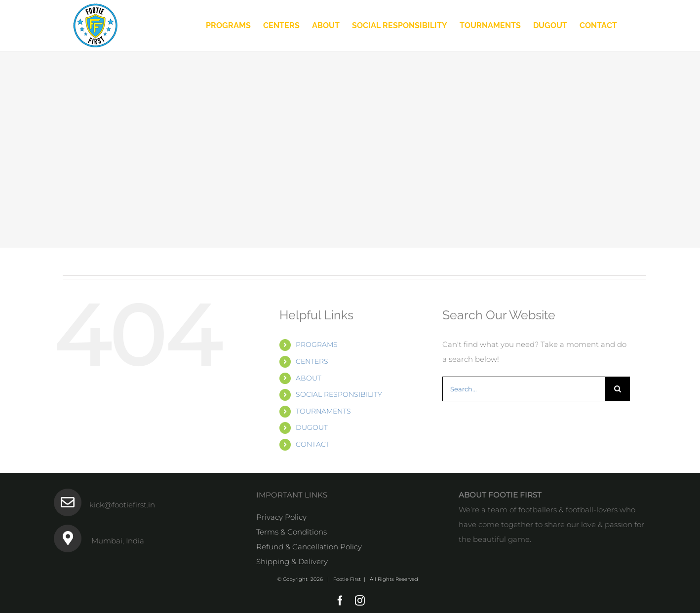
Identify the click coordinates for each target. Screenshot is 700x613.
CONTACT (313, 444)
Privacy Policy (281, 517)
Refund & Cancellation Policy (309, 547)
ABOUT (309, 378)
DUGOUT (312, 427)
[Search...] (524, 389)
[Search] (618, 389)
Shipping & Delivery (292, 561)
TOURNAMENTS (323, 411)
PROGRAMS (317, 345)
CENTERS (312, 361)
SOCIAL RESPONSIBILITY (339, 394)
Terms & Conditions (292, 532)
